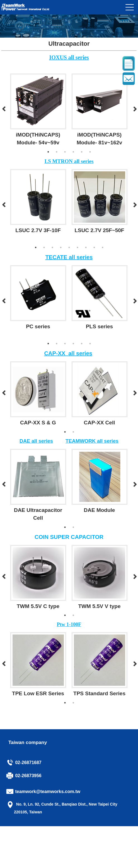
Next (135, 109)
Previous (4, 109)
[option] (38, 109)
